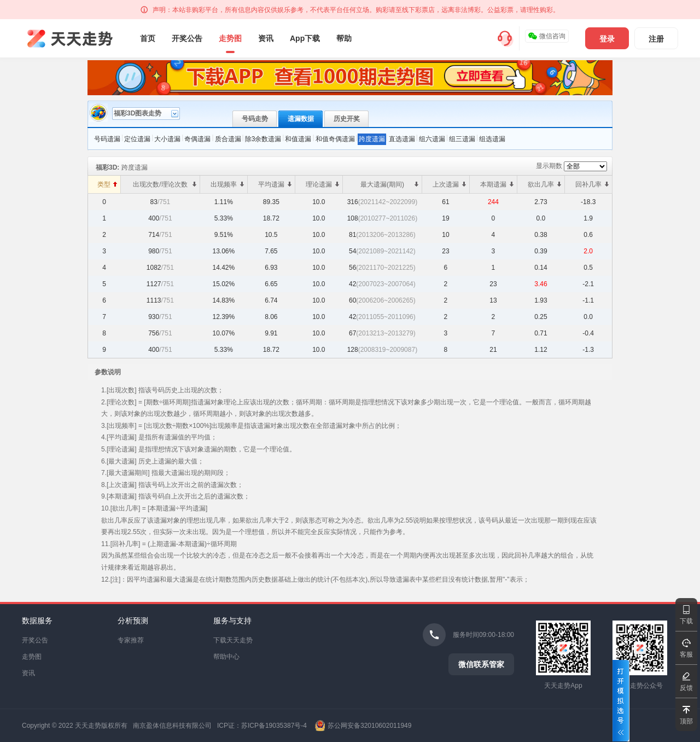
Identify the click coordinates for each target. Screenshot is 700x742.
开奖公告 (187, 38)
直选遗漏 (402, 139)
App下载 (305, 38)
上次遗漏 (449, 184)
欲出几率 (544, 184)
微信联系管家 (481, 664)
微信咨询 (547, 36)
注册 (656, 39)
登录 (607, 39)
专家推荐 (131, 640)
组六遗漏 (432, 139)
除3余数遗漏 (263, 139)
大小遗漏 (167, 139)
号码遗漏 (107, 139)
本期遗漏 (497, 184)
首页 (148, 38)
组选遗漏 (492, 139)
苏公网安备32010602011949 (369, 726)
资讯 (266, 38)
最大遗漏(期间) (389, 184)
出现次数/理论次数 (165, 184)
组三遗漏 (462, 139)
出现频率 (227, 184)
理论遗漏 (322, 184)
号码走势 (255, 119)
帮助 (344, 38)
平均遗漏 (275, 184)
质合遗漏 (228, 139)
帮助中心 (226, 657)
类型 (107, 184)
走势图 (230, 38)
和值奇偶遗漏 (335, 139)
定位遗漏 (137, 139)
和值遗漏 (298, 139)
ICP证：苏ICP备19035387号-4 (262, 726)
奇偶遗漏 (197, 139)
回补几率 (592, 184)
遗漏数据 (301, 119)
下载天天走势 (233, 640)
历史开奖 (347, 119)
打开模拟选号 (621, 701)
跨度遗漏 (372, 139)
